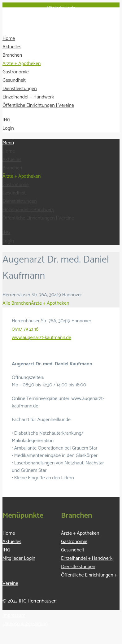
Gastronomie (16, 72)
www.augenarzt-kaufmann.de (41, 338)
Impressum (14, 615)
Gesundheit (14, 80)
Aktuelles (12, 47)
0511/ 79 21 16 (25, 329)
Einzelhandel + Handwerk (28, 97)
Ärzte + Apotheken (22, 64)
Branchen (12, 55)
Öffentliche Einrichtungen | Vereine (38, 105)
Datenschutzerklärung (25, 624)
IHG (6, 120)
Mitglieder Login (61, 8)
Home (9, 39)
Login (8, 128)
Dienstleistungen (20, 89)
